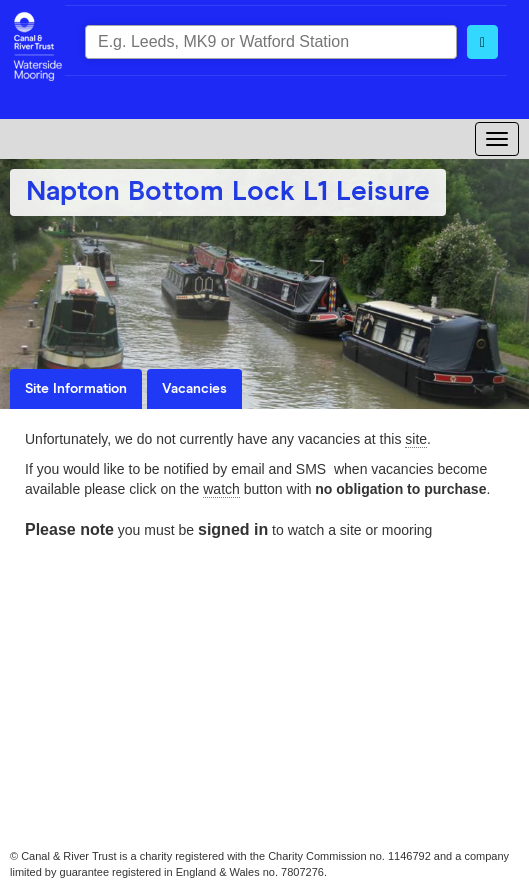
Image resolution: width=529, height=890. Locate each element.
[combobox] (271, 42)
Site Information (76, 389)
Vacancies (194, 389)
